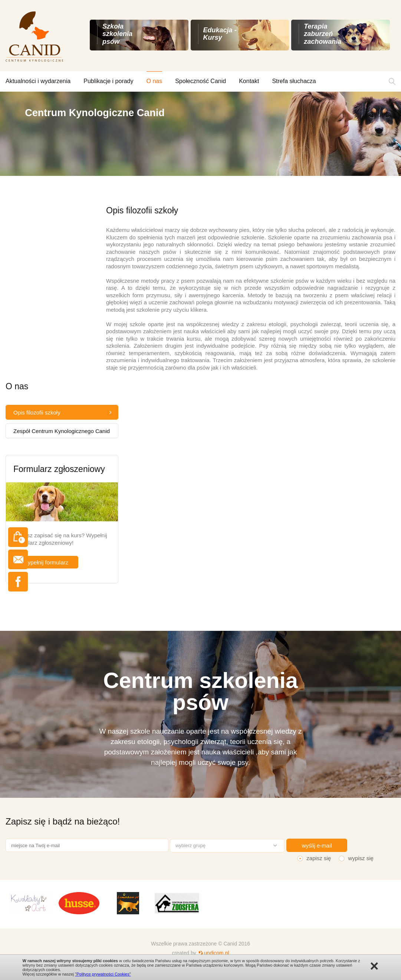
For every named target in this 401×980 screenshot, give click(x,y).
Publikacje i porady (108, 81)
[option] (200, 134)
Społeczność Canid (200, 81)
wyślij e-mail (317, 845)
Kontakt (249, 81)
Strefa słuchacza (294, 81)
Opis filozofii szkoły (37, 412)
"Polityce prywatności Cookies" (103, 974)
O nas (155, 81)
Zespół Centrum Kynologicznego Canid (62, 431)
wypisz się (361, 858)
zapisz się (319, 858)
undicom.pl (217, 953)
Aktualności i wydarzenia (38, 81)
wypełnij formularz (46, 562)
